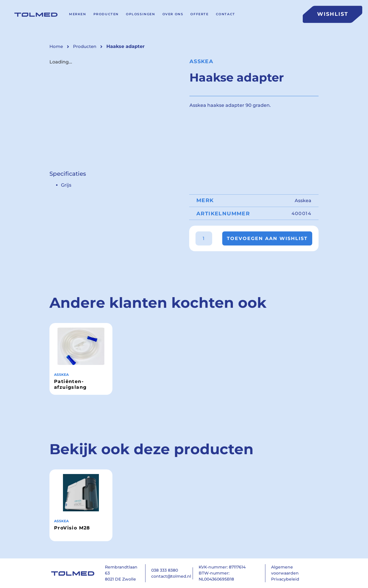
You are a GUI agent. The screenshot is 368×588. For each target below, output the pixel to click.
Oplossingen (141, 14)
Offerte (199, 14)
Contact (226, 14)
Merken (78, 14)
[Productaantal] (204, 238)
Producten (106, 14)
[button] (125, 47)
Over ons (173, 14)
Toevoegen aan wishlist (267, 238)
